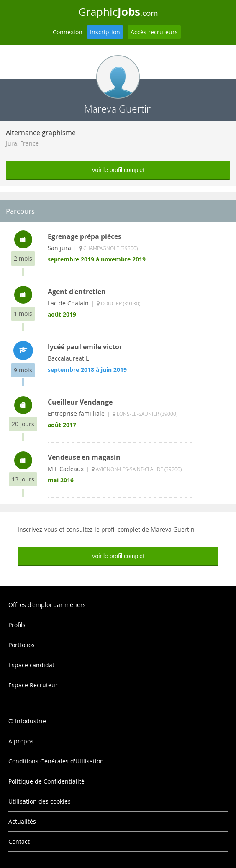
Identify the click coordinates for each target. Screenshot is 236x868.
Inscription (105, 32)
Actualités (22, 821)
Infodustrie (31, 721)
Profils (17, 625)
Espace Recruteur (33, 685)
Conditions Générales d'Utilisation (56, 761)
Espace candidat (31, 665)
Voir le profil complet (118, 170)
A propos (21, 741)
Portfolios (22, 645)
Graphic (118, 12)
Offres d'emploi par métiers (47, 605)
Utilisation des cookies (40, 801)
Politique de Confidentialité (46, 781)
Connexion (68, 32)
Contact (19, 841)
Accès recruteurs (154, 32)
